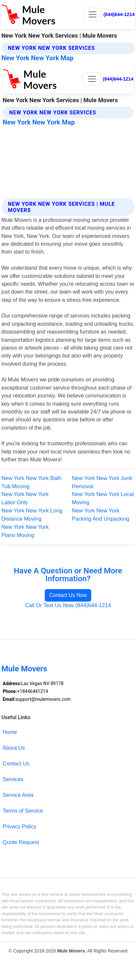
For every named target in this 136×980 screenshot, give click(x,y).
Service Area (18, 795)
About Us (14, 748)
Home (10, 732)
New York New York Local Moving (103, 498)
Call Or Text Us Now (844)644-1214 (68, 605)
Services (13, 779)
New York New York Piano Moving (25, 531)
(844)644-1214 (119, 14)
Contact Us (16, 764)
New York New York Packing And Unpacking (101, 515)
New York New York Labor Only (25, 498)
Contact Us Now (68, 595)
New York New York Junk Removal (102, 482)
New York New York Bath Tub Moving (31, 482)
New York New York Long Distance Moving (32, 515)
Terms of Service (23, 811)
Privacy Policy (19, 826)
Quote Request (21, 842)
